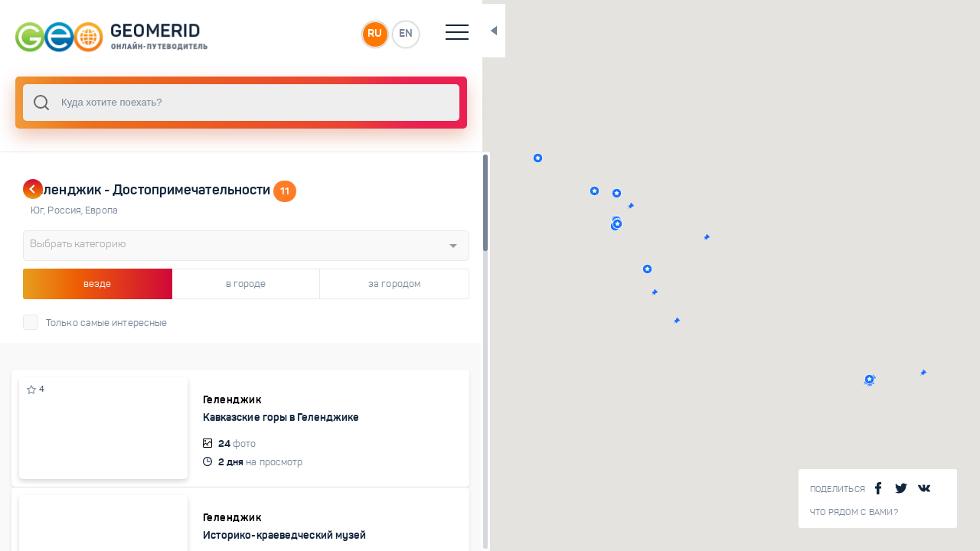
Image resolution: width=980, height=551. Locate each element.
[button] (582, 193)
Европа (101, 210)
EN (336, 34)
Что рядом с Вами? (854, 512)
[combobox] (207, 103)
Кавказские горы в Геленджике (222, 424)
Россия (66, 210)
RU (304, 34)
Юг (39, 210)
